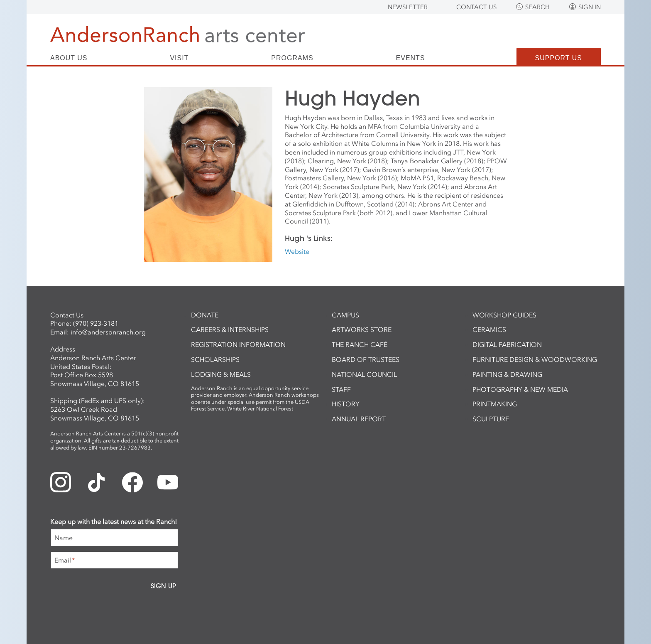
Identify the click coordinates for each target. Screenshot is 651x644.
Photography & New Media (520, 389)
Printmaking (495, 404)
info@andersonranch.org (108, 332)
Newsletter (408, 7)
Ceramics (489, 329)
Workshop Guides (504, 315)
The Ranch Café (360, 344)
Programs (292, 58)
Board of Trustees (366, 359)
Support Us (559, 58)
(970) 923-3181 (96, 323)
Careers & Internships (230, 329)
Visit (179, 58)
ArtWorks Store (362, 329)
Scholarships (215, 359)
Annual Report (359, 419)
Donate (205, 315)
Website (297, 251)
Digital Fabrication (507, 344)
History (346, 404)
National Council (364, 374)
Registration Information (238, 344)
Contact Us (476, 7)
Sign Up (163, 586)
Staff (341, 389)
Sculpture (491, 419)
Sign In (590, 7)
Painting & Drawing (507, 374)
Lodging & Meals (221, 374)
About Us (69, 58)
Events (411, 58)
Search (537, 7)
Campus (345, 315)
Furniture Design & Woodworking (535, 359)
